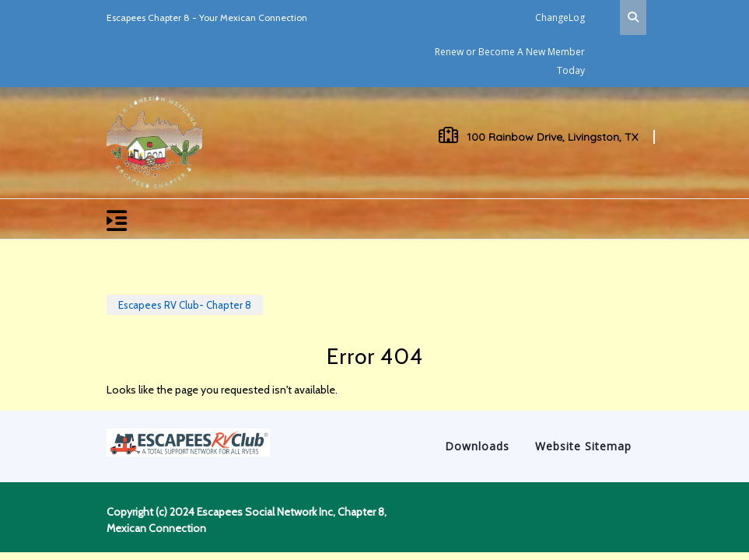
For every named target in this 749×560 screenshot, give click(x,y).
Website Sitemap (583, 446)
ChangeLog (560, 17)
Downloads (477, 446)
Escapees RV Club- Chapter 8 (185, 305)
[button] (305, 219)
